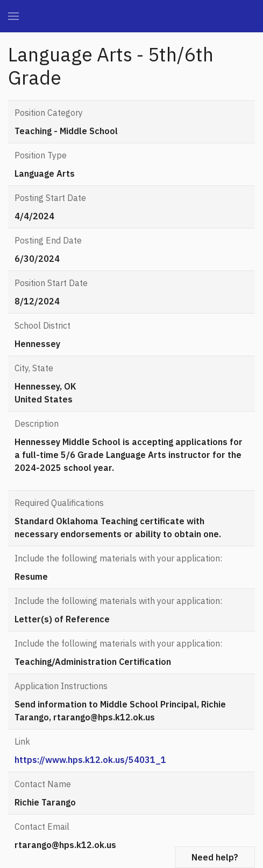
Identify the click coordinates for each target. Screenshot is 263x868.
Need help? (215, 857)
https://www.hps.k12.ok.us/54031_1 (90, 760)
